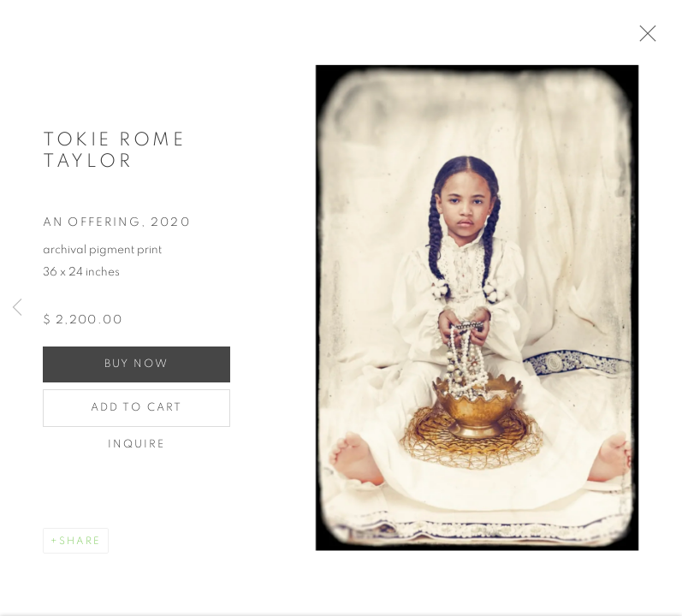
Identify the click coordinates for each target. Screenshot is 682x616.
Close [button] (649, 38)
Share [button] (80, 546)
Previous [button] (17, 308)
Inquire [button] (137, 450)
